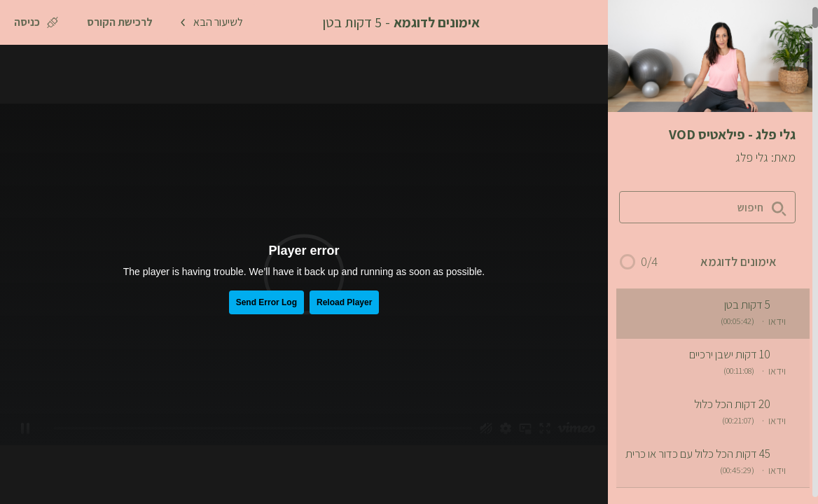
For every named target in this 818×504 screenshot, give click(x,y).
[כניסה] (36, 22)
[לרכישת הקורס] (120, 22)
